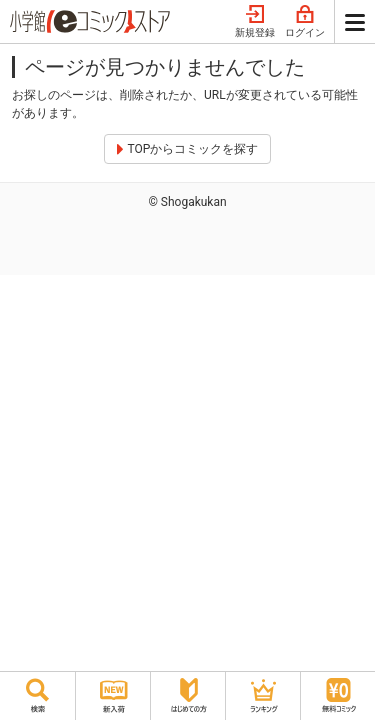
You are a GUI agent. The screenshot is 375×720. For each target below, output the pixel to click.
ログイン (305, 22)
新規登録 (255, 22)
